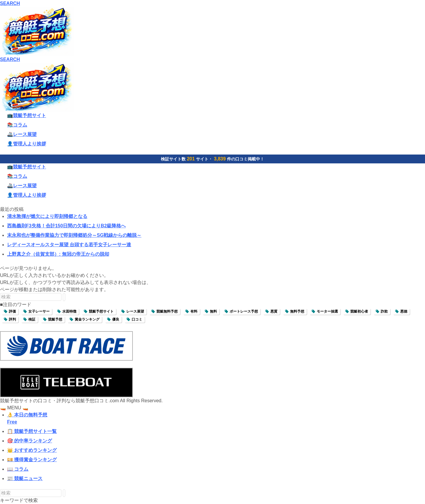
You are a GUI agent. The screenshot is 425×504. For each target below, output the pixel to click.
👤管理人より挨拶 (27, 144)
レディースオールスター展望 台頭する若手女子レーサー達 (69, 245)
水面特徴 (69, 311)
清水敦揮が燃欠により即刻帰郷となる (47, 216)
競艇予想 (55, 319)
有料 (194, 311)
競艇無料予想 (167, 311)
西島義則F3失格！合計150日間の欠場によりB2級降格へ (66, 226)
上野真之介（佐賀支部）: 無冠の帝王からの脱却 (58, 254)
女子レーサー (39, 311)
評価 (12, 311)
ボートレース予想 (244, 311)
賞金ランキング (87, 319)
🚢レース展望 (22, 134)
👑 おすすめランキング (32, 450)
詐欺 (384, 311)
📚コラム (17, 125)
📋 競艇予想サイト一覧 (32, 431)
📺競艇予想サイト (27, 115)
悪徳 (404, 311)
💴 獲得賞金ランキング (32, 460)
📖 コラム (18, 469)
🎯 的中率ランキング (30, 441)
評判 (12, 319)
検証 (32, 319)
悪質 (274, 311)
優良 (116, 319)
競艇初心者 (359, 311)
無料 (213, 311)
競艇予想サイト (101, 311)
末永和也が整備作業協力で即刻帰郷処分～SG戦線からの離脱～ (74, 235)
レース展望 (135, 311)
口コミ (137, 319)
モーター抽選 (327, 311)
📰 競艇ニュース (25, 478)
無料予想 (297, 311)
